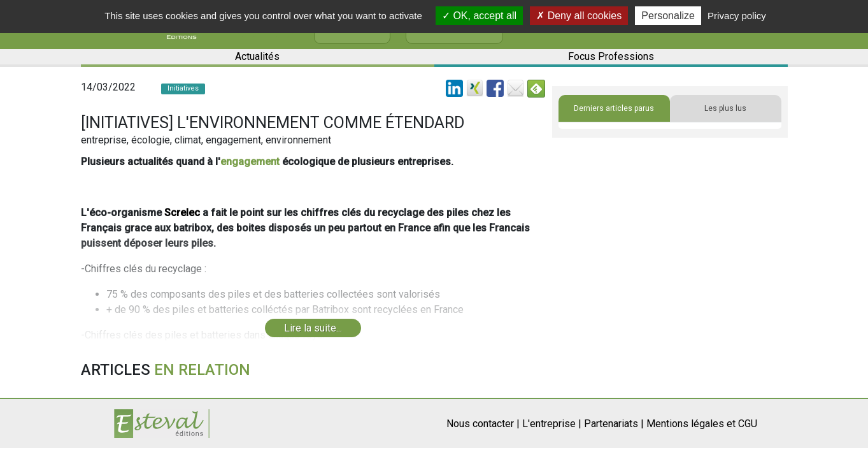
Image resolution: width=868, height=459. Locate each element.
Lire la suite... (313, 328)
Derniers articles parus (614, 108)
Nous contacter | (483, 424)
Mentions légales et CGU (702, 424)
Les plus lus (725, 108)
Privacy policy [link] (737, 16)
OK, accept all (479, 16)
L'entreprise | (552, 424)
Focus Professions (611, 56)
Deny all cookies (579, 16)
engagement (250, 162)
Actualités (257, 56)
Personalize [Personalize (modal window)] (668, 16)
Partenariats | (614, 424)
